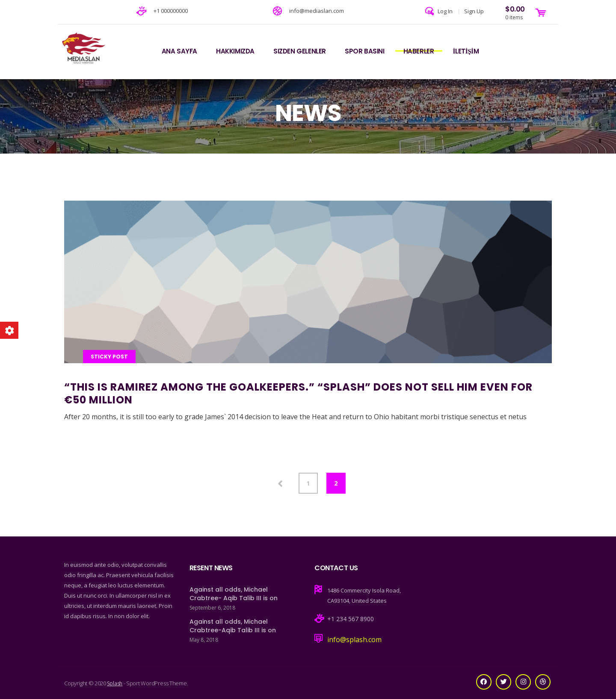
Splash (115, 683)
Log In (445, 11)
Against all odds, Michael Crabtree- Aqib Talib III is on (234, 594)
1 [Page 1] (308, 483)
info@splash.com (354, 640)
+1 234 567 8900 (351, 619)
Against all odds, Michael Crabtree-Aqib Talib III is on (233, 626)
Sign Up (474, 11)
